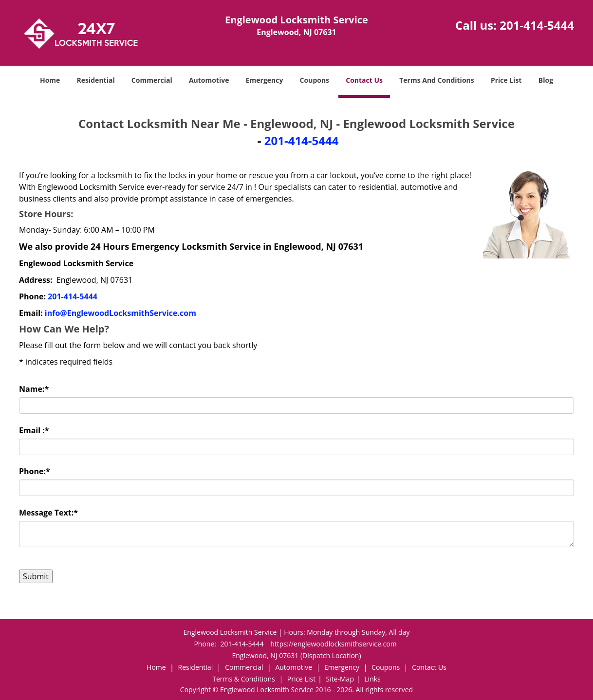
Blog (546, 80)
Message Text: (48, 513)
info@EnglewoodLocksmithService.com (120, 313)
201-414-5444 (537, 25)
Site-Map (340, 679)
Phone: (35, 471)
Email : (34, 430)
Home (50, 80)
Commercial (152, 80)
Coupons (315, 80)
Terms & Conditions (244, 679)
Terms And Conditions (437, 80)
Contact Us (364, 80)
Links (372, 679)
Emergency (265, 80)
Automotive (209, 80)
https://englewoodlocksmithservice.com (333, 644)
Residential (96, 80)
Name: (34, 389)
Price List (506, 80)
